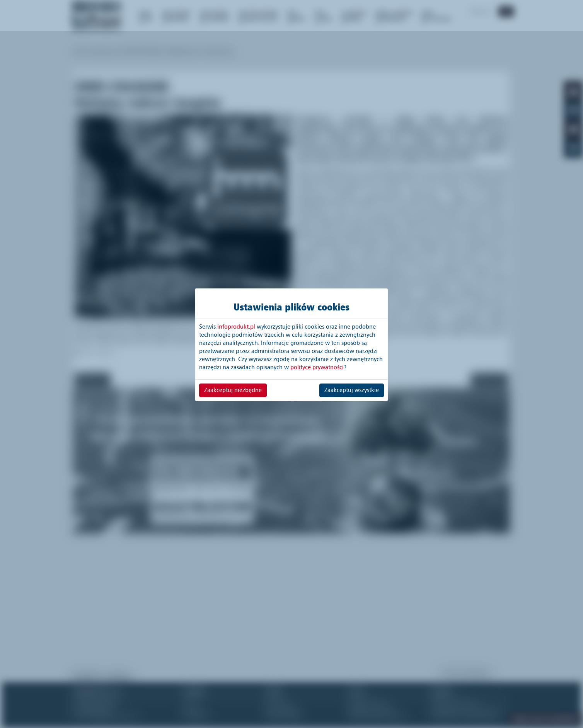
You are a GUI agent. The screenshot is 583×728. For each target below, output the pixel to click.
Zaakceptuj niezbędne (233, 390)
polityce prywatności (317, 367)
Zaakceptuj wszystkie (352, 390)
